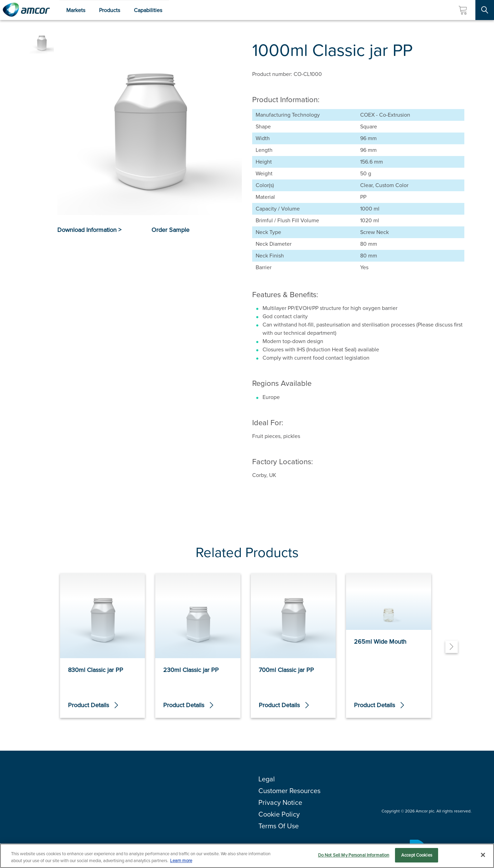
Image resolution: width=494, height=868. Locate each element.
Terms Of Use (279, 826)
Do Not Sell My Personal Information (354, 855)
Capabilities (148, 10)
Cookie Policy (279, 814)
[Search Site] (485, 10)
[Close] (483, 855)
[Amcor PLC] (26, 10)
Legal (267, 779)
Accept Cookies (417, 855)
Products (110, 10)
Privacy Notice (280, 802)
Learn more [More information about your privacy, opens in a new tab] (181, 861)
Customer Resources (289, 791)
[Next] (452, 647)
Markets (76, 10)
